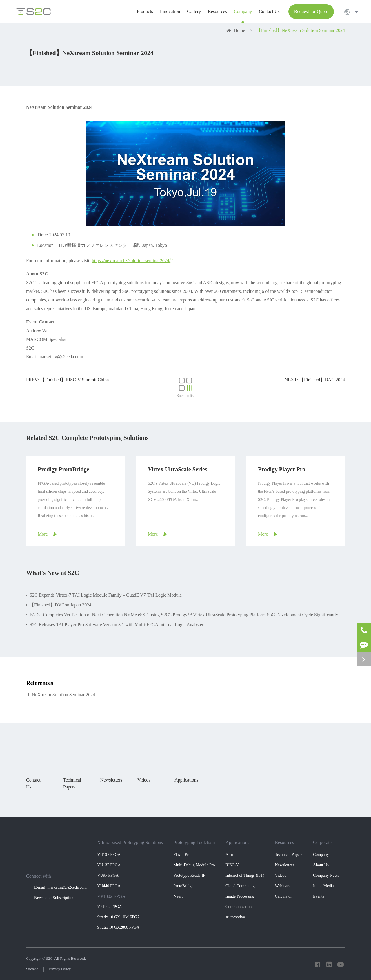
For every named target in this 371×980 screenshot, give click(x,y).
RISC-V (232, 865)
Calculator (283, 896)
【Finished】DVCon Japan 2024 (60, 605)
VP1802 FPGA (111, 896)
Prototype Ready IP (189, 875)
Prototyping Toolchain (194, 842)
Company (321, 855)
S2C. (50, 958)
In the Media (323, 886)
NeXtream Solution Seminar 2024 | (64, 695)
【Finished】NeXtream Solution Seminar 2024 (301, 30)
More (43, 534)
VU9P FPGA (108, 875)
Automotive (235, 917)
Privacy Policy (60, 969)
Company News (326, 875)
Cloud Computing (240, 886)
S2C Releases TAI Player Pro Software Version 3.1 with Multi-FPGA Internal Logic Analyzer (117, 625)
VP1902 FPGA (109, 907)
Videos (280, 875)
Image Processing (240, 896)
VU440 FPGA (109, 886)
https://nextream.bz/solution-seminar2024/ (131, 261)
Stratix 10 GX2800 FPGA (118, 927)
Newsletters (284, 865)
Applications (237, 842)
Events (319, 896)
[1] (172, 259)
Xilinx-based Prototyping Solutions (130, 842)
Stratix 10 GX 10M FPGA (119, 917)
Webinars (282, 886)
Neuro (178, 896)
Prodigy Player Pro (282, 469)
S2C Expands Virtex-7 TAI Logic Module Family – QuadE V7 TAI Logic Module (106, 595)
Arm (229, 855)
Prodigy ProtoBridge (63, 469)
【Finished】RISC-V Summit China (74, 380)
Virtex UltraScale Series (178, 469)
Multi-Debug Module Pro (194, 865)
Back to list (185, 388)
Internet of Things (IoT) (245, 875)
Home (240, 30)
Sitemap (32, 969)
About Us (321, 865)
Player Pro (182, 855)
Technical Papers (289, 855)
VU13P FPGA (109, 865)
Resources (284, 842)
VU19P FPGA (109, 855)
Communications (239, 907)
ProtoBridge (183, 886)
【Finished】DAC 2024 (322, 380)
